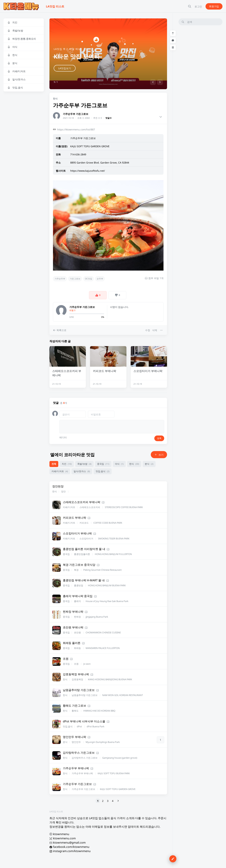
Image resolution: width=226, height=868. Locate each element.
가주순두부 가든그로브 (76, 114)
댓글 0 (108, 118)
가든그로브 (75, 279)
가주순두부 (60, 279)
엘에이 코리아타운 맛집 (72, 455)
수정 (148, 330)
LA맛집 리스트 (56, 811)
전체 (54, 464)
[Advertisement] (200, 81)
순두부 (100, 279)
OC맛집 (89, 279)
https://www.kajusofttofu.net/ (88, 171)
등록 (159, 438)
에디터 (63, 437)
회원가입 (214, 6)
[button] (153, 82)
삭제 (155, 330)
